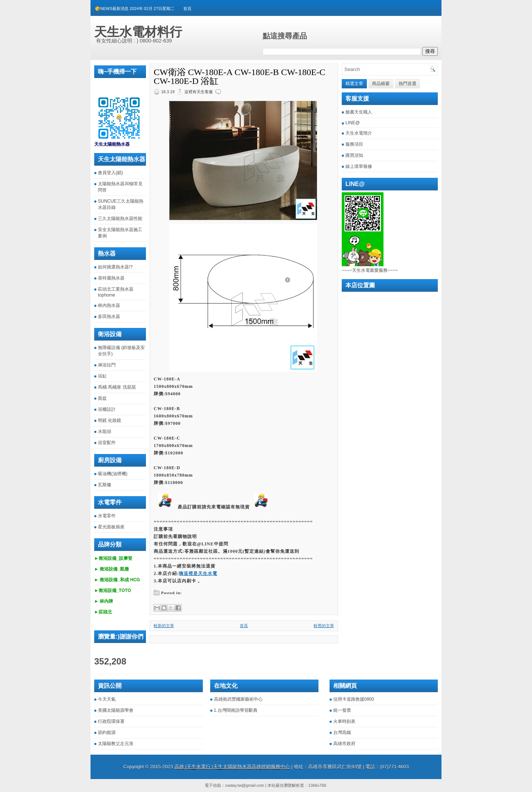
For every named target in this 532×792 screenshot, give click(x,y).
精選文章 (354, 84)
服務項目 (354, 144)
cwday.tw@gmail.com (245, 785)
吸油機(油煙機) (113, 474)
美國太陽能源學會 (116, 710)
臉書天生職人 (359, 112)
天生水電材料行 (138, 32)
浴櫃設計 (107, 409)
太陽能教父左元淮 (116, 744)
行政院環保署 (111, 721)
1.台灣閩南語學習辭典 (236, 710)
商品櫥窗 (381, 84)
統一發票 (342, 710)
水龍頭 (105, 431)
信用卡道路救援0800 (354, 699)
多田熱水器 (109, 317)
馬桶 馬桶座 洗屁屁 (117, 387)
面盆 (102, 398)
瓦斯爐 (105, 485)
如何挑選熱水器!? (115, 267)
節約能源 (107, 732)
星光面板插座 (111, 527)
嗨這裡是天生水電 (198, 573)
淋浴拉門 (107, 365)
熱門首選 (407, 84)
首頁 (187, 9)
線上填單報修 (359, 166)
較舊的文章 (324, 626)
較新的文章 (164, 626)
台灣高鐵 (342, 732)
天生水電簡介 (359, 133)
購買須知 (354, 155)
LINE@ (353, 123)
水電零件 (107, 516)
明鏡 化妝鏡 (110, 420)
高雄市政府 (344, 744)
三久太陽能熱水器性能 (120, 219)
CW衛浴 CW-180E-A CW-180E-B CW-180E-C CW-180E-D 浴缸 (240, 77)
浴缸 (102, 376)
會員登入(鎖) (110, 173)
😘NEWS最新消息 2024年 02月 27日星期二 (135, 9)
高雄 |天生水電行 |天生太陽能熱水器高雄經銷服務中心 (232, 767)
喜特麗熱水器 (111, 278)
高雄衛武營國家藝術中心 (238, 699)
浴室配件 (107, 443)
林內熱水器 (109, 305)
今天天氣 (107, 699)
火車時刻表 (344, 721)
